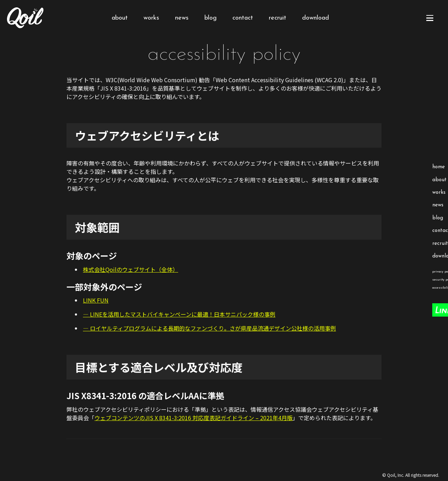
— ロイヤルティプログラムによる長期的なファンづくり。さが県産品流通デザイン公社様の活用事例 (209, 328)
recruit (278, 18)
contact (243, 18)
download (316, 18)
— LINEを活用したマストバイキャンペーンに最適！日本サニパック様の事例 (179, 314)
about (120, 18)
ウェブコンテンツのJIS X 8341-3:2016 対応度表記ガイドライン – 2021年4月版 (194, 418)
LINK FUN (96, 300)
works (151, 18)
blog (211, 18)
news (182, 18)
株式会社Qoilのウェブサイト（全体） (131, 269)
